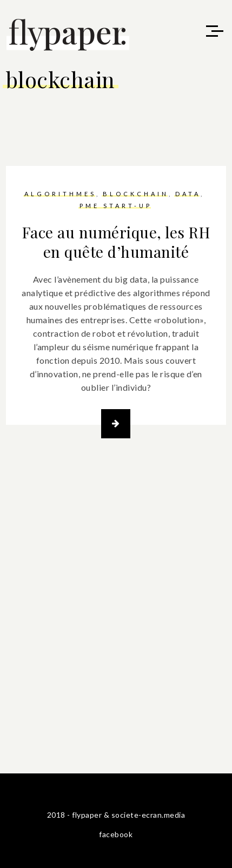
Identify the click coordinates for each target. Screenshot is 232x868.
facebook (116, 834)
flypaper (87, 815)
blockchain (136, 194)
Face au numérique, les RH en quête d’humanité (116, 242)
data (188, 194)
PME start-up (116, 206)
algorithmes (60, 194)
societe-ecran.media (148, 815)
